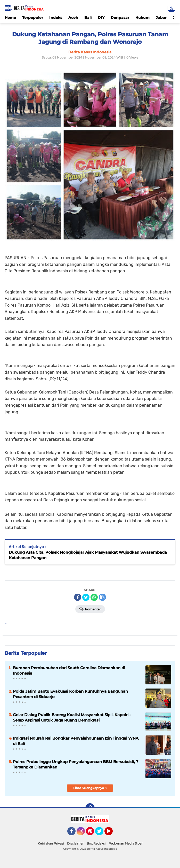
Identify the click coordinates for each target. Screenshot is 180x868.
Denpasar (120, 18)
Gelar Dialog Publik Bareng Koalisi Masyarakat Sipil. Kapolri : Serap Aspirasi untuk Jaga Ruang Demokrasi (72, 717)
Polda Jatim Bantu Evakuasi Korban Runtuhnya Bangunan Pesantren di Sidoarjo (70, 694)
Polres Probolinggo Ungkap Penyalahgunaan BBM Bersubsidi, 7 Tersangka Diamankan (76, 764)
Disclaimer (75, 843)
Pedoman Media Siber (126, 843)
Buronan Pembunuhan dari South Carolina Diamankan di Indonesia (69, 670)
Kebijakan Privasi (51, 843)
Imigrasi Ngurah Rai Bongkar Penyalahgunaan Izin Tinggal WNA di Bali (76, 741)
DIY (101, 18)
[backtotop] (90, 808)
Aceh (73, 18)
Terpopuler (33, 18)
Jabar (161, 18)
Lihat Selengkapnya (90, 788)
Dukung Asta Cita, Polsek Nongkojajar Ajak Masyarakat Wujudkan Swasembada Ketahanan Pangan (88, 555)
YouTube (112, 833)
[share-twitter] (86, 597)
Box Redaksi (96, 843)
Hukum (142, 18)
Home (10, 18)
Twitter (102, 833)
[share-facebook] (78, 597)
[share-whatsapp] (94, 597)
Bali (88, 18)
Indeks (56, 18)
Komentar (90, 609)
